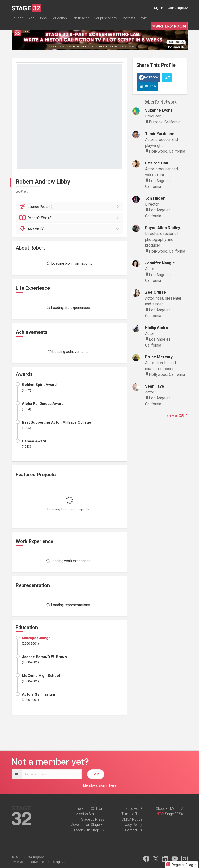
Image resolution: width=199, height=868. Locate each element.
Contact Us (134, 830)
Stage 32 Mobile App (172, 809)
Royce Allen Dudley (163, 228)
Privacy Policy (131, 825)
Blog (31, 18)
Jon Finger (155, 198)
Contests (128, 18)
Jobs (43, 18)
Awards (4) (70, 229)
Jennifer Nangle (160, 263)
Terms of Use (132, 814)
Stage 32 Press (93, 819)
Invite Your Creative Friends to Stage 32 (39, 862)
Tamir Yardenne (160, 134)
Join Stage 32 (178, 8)
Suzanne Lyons (159, 110)
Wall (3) (70, 218)
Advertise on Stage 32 (88, 825)
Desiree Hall (156, 163)
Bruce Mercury (159, 357)
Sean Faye (155, 386)
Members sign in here (100, 785)
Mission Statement (90, 814)
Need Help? (134, 809)
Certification (80, 18)
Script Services (105, 18)
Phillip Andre (157, 328)
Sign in (159, 8)
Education (59, 18)
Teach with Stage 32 (89, 830)
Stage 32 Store (176, 814)
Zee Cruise (155, 292)
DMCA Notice (132, 819)
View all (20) (177, 415)
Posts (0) (70, 207)
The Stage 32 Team (89, 809)
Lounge (17, 18)
